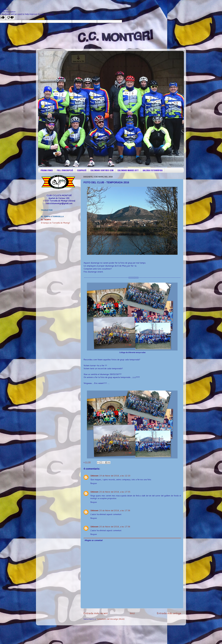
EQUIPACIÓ (82, 170)
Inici (132, 613)
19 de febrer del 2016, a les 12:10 (115, 476)
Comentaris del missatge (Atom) (111, 619)
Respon (94, 483)
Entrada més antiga (169, 613)
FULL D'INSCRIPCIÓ (65, 170)
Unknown (94, 476)
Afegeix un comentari (94, 540)
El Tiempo (46, 220)
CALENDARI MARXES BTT (128, 170)
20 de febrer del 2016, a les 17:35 (115, 492)
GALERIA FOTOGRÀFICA (153, 170)
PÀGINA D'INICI (47, 170)
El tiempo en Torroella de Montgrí (55, 223)
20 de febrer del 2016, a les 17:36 (115, 510)
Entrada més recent (96, 613)
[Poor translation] (10, 18)
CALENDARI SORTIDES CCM (102, 170)
